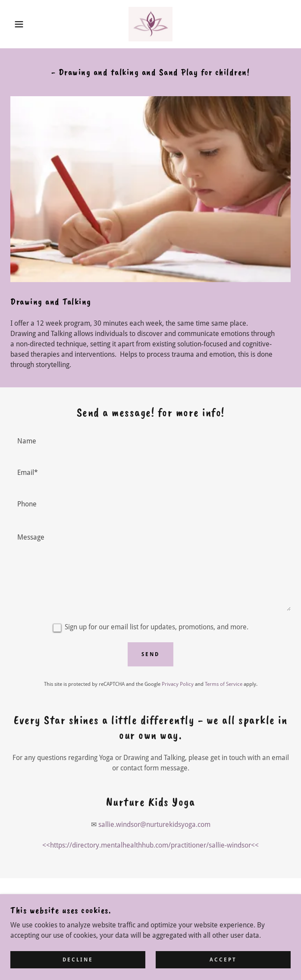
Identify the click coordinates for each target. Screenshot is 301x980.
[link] (150, 24)
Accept (223, 965)
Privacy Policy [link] (178, 684)
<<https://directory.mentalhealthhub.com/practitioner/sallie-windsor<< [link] (150, 845)
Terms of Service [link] (224, 684)
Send (150, 654)
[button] (20, 24)
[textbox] (150, 441)
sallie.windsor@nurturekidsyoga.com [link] (154, 825)
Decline (78, 965)
